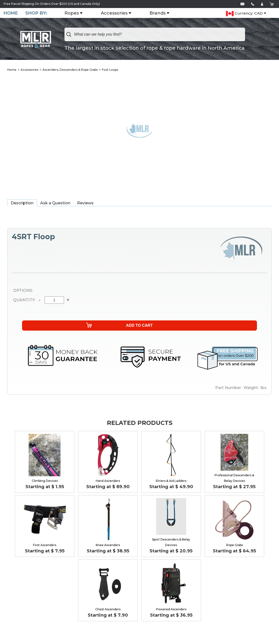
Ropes (74, 13)
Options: (23, 291)
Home (11, 13)
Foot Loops (110, 70)
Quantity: (24, 301)
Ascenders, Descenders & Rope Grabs (70, 70)
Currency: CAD (244, 14)
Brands (160, 13)
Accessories (117, 13)
